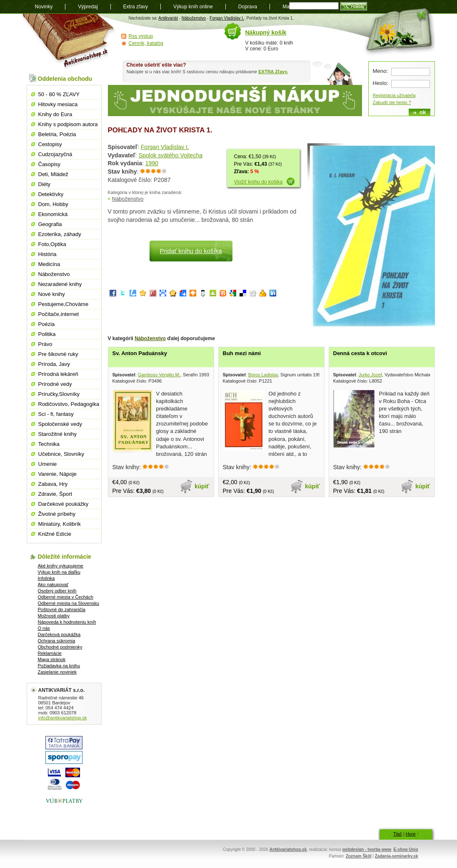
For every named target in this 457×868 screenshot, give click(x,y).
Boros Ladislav (263, 375)
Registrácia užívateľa (394, 95)
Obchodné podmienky (60, 647)
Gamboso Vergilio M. (159, 375)
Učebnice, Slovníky (61, 454)
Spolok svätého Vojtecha (171, 155)
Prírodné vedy (55, 384)
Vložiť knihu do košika (258, 182)
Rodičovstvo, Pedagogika (69, 404)
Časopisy (49, 164)
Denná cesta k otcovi (360, 353)
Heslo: (381, 83)
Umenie (48, 464)
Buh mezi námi (242, 353)
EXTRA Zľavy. (273, 72)
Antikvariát (168, 18)
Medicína (49, 264)
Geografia (50, 224)
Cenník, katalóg (146, 43)
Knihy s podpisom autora (68, 124)
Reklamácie (50, 653)
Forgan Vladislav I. (227, 18)
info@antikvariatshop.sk (63, 718)
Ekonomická (53, 214)
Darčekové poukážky (64, 504)
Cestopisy (50, 144)
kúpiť (202, 486)
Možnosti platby (54, 616)
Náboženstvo (194, 18)
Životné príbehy (57, 514)
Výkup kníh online (193, 7)
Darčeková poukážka (59, 634)
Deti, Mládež (53, 174)
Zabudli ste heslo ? (392, 102)
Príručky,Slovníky (59, 394)
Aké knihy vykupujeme (61, 566)
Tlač (398, 834)
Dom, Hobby (53, 204)
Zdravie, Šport (55, 494)
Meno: (381, 71)
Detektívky (51, 194)
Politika (47, 334)
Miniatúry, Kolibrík (60, 524)
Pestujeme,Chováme (64, 304)
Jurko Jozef (370, 375)
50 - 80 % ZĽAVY (59, 94)
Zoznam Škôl (359, 856)
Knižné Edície (55, 534)
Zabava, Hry (53, 484)
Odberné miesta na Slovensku (69, 603)
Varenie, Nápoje (57, 474)
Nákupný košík (266, 32)
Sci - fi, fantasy (56, 414)
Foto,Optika (52, 244)
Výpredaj (88, 7)
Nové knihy (52, 294)
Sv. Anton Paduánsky (140, 353)
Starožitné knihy (58, 434)
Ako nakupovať (53, 584)
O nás (44, 628)
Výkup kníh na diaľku (59, 572)
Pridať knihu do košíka (191, 251)
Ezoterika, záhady (60, 234)
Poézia (47, 324)
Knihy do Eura (55, 114)
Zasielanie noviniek (57, 672)
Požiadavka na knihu (59, 666)
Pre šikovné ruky (58, 354)
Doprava (248, 7)
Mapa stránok (52, 659)
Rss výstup (141, 36)
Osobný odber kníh (57, 591)
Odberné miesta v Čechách (66, 597)
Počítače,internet (59, 314)
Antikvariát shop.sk (69, 42)
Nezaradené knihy (60, 284)
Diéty (45, 184)
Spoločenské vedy (60, 424)
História (47, 254)
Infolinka (46, 578)
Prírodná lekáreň (58, 374)
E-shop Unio (406, 849)
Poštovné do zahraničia (62, 609)
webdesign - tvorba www (367, 849)
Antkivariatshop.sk (288, 849)
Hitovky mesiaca (58, 104)
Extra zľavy (136, 7)
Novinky (44, 7)
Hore (411, 834)
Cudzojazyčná (55, 154)
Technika (49, 444)
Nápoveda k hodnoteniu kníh (67, 622)
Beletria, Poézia (57, 134)
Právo (45, 344)
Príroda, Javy (54, 364)
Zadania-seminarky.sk (397, 856)
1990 (152, 163)
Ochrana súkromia (57, 641)
